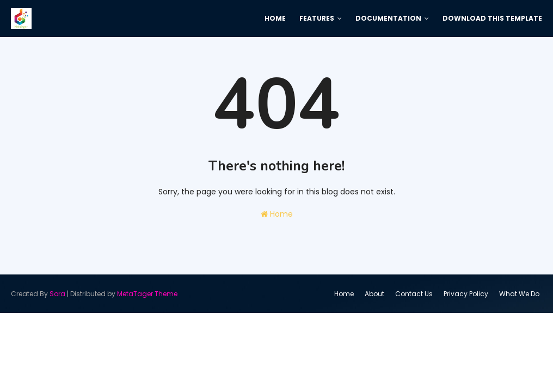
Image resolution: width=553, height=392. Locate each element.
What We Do (519, 294)
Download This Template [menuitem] (492, 18)
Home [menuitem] (275, 18)
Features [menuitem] (317, 18)
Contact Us (414, 294)
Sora (57, 294)
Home (277, 214)
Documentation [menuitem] (388, 18)
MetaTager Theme (147, 294)
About (374, 294)
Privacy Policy (466, 294)
